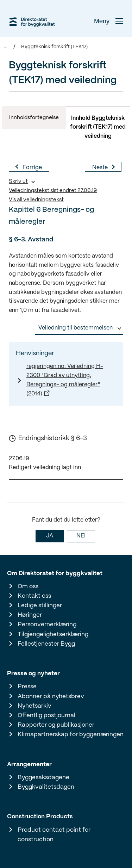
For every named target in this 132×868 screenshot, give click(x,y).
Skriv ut (18, 181)
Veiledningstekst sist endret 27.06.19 (53, 191)
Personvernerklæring (47, 624)
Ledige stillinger (40, 605)
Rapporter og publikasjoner (56, 725)
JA (50, 536)
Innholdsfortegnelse (34, 118)
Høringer (30, 615)
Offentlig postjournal (46, 715)
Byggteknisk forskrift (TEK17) (54, 47)
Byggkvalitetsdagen (46, 787)
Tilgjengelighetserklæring (53, 634)
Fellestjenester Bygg (46, 644)
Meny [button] (109, 21)
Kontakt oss (34, 596)
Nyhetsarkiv (34, 706)
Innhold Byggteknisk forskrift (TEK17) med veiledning (98, 127)
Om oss (28, 586)
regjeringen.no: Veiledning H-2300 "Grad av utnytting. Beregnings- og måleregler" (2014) (65, 380)
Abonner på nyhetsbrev (51, 696)
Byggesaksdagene (43, 777)
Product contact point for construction (54, 835)
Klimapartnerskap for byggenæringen (71, 734)
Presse (27, 687)
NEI (81, 536)
